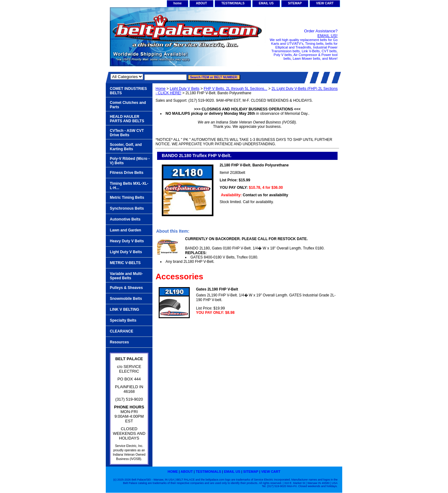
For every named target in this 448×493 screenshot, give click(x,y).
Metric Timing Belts (127, 198)
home (177, 3)
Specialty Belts (123, 320)
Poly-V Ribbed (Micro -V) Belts (130, 161)
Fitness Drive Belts (127, 173)
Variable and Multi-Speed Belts (126, 276)
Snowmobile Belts (126, 299)
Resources (119, 342)
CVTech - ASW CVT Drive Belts (127, 133)
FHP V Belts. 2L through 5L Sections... (236, 89)
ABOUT (202, 3)
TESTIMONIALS (233, 3)
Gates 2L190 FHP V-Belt (217, 289)
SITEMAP (295, 3)
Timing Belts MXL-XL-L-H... (129, 186)
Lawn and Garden (126, 230)
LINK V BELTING (124, 309)
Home (161, 89)
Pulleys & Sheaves (126, 288)
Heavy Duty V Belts (127, 241)
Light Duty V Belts (185, 89)
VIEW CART (325, 3)
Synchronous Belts (127, 208)
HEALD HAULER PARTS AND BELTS (127, 119)
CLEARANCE (121, 331)
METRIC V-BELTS (125, 263)
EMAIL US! (327, 36)
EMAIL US (266, 3)
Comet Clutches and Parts (128, 105)
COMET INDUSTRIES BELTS (128, 91)
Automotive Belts (125, 219)
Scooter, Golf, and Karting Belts (126, 147)
